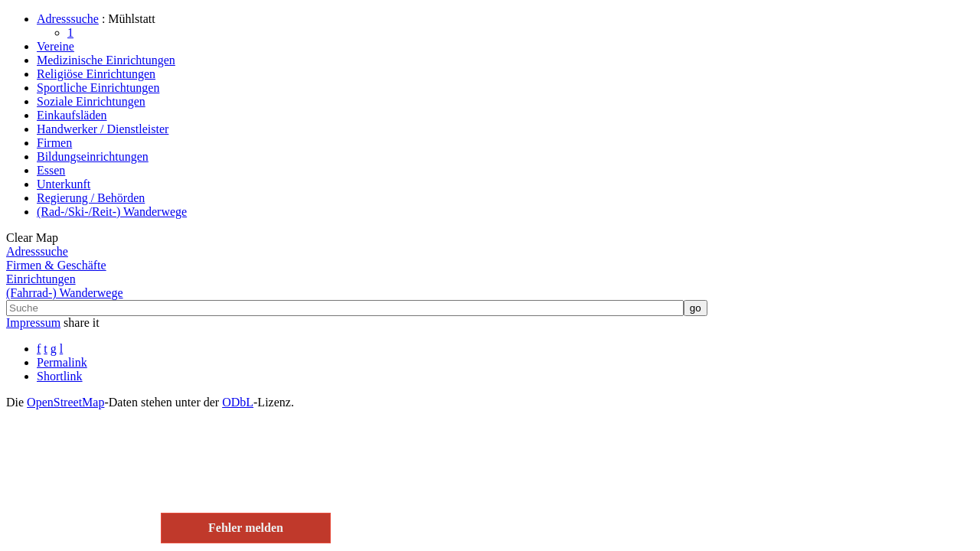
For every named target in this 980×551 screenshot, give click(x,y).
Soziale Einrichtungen (91, 101)
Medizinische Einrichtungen (106, 60)
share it (82, 323)
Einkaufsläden (72, 115)
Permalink (62, 362)
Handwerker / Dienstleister (103, 129)
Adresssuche (68, 19)
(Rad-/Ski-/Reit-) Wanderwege (112, 212)
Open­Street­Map (65, 402)
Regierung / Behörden (91, 198)
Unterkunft (64, 184)
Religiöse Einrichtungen (96, 74)
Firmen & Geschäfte (56, 265)
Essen (51, 170)
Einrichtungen (41, 279)
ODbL (238, 402)
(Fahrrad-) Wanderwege (65, 293)
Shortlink (60, 376)
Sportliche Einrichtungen (98, 88)
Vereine (56, 46)
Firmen (54, 143)
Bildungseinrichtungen (93, 156)
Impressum (33, 323)
